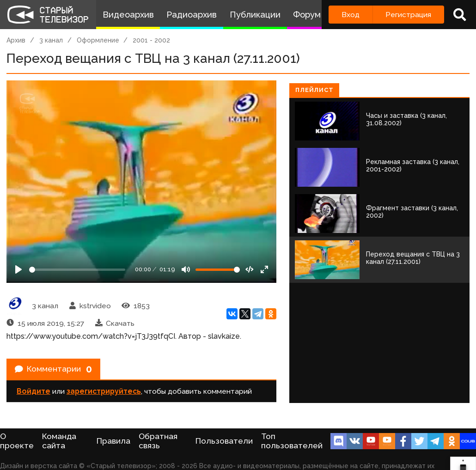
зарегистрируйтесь (104, 395)
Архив (16, 40)
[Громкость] (218, 270)
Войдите (34, 395)
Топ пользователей (292, 441)
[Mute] (186, 269)
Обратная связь (158, 441)
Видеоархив (128, 15)
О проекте (17, 441)
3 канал (51, 40)
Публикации (255, 15)
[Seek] (77, 270)
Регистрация (408, 15)
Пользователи (224, 441)
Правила (113, 441)
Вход (351, 15)
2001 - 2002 (151, 40)
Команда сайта (59, 441)
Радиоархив (192, 15)
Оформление (98, 40)
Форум (307, 15)
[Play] (18, 269)
